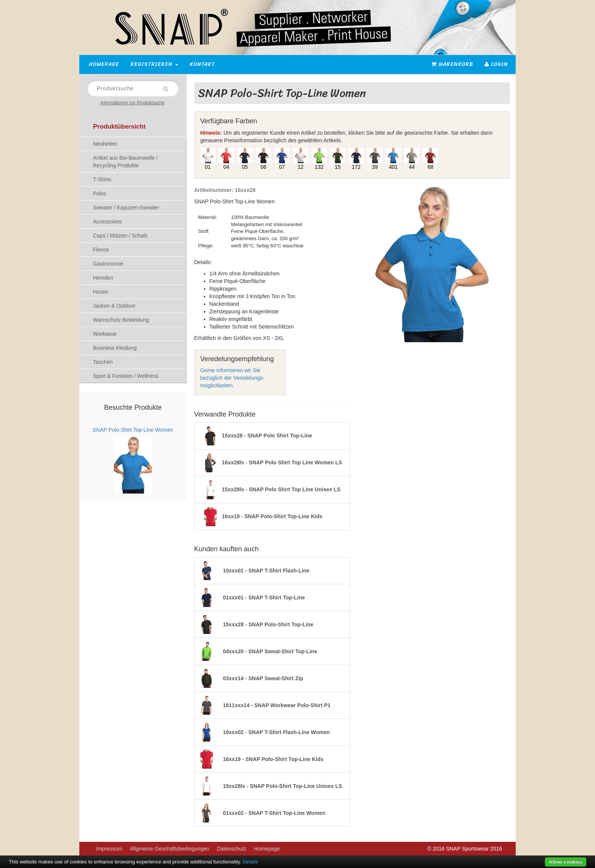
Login (496, 64)
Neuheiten (105, 144)
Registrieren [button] (154, 64)
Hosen (101, 292)
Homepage (104, 64)
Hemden (103, 278)
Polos (100, 193)
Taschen (103, 362)
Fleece (101, 250)
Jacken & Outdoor (114, 306)
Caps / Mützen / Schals (120, 236)
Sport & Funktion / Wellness (126, 376)
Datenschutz (231, 849)
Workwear (105, 334)
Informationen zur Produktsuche (133, 103)
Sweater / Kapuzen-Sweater (126, 208)
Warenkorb (452, 64)
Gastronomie (108, 264)
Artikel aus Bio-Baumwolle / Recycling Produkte (125, 162)
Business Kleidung (115, 348)
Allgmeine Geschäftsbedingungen (169, 849)
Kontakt (202, 64)
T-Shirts (102, 179)
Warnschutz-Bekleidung (121, 320)
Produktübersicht (119, 127)
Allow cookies (566, 862)
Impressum (109, 849)
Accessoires (107, 222)
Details (250, 862)
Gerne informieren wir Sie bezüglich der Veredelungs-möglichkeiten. (233, 378)
